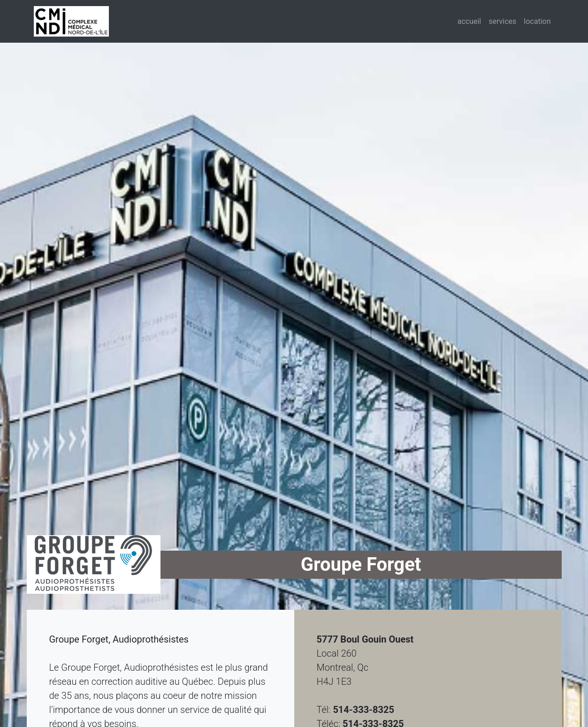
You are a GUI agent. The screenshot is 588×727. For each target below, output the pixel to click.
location (537, 21)
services (502, 21)
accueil (471, 21)
